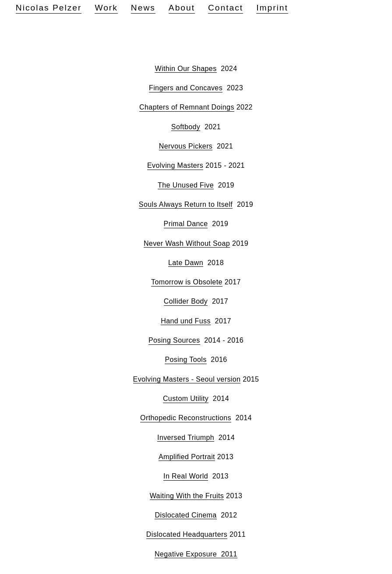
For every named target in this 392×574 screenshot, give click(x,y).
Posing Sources (174, 340)
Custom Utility (186, 399)
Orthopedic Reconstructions (186, 418)
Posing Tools (185, 360)
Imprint (272, 8)
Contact (226, 8)
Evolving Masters (175, 165)
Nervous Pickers (186, 146)
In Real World (186, 476)
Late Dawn (186, 263)
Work (106, 8)
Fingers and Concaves (186, 88)
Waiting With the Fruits (187, 496)
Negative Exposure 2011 (196, 554)
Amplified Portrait (187, 457)
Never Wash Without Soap (187, 243)
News (143, 8)
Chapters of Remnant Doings (187, 107)
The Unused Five (186, 185)
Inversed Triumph (186, 438)
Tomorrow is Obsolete (187, 282)
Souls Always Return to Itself (186, 204)
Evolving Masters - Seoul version (187, 379)
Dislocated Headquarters (187, 534)
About (182, 8)
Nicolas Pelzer (49, 8)
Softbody (186, 127)
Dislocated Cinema (185, 515)
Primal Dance (186, 224)
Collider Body (186, 301)
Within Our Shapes (185, 69)
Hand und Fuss (186, 321)
